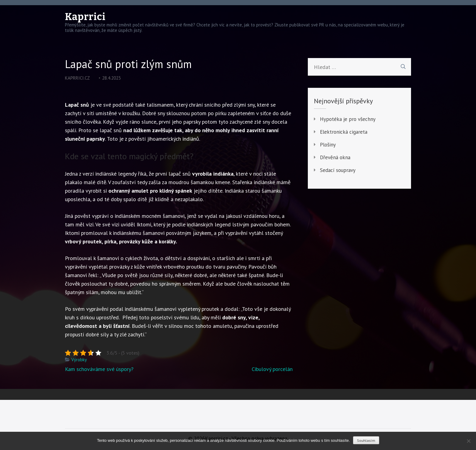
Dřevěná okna (335, 157)
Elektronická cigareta (344, 132)
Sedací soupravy (338, 170)
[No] (468, 441)
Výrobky (79, 360)
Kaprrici (85, 17)
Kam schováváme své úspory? (99, 369)
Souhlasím (366, 440)
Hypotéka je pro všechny (348, 119)
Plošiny (328, 145)
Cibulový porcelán (272, 369)
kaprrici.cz (77, 78)
